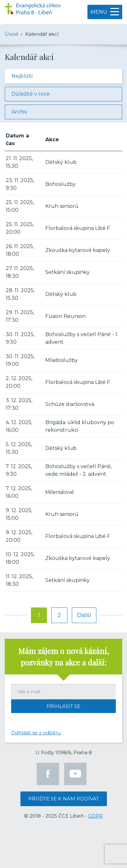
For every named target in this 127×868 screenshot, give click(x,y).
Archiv (19, 112)
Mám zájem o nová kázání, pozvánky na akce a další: (63, 657)
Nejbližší (22, 76)
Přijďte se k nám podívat (64, 799)
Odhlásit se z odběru (36, 733)
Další (84, 615)
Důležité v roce (31, 94)
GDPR (95, 816)
